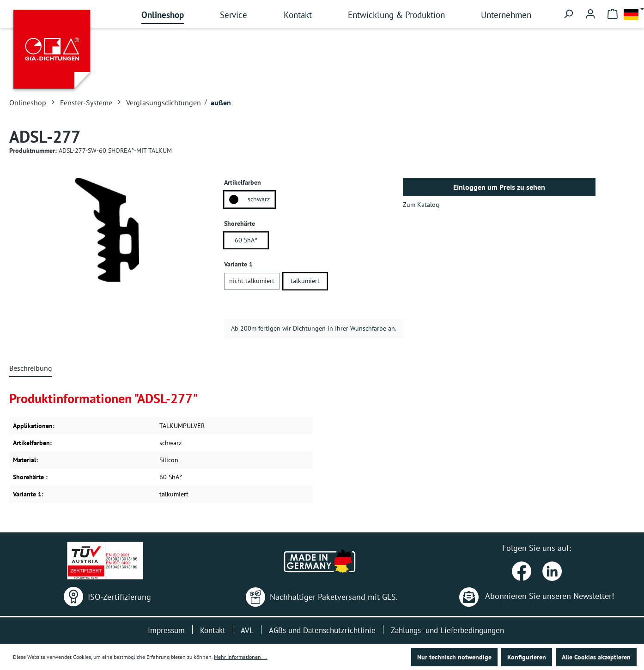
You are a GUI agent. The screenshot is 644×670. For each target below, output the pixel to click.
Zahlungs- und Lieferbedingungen (447, 630)
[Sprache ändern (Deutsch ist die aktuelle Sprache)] (634, 14)
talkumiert (305, 281)
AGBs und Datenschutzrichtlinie (322, 630)
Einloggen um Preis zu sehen (499, 187)
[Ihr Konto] (590, 14)
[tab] (31, 368)
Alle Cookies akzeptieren (596, 657)
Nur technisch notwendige (454, 657)
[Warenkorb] (613, 14)
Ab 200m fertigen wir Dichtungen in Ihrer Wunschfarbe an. (314, 328)
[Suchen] (568, 14)
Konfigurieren (527, 657)
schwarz (249, 199)
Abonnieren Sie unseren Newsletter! (537, 596)
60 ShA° (246, 240)
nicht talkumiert (252, 281)
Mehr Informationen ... (241, 657)
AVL (247, 630)
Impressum (166, 630)
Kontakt (213, 630)
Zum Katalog (421, 205)
